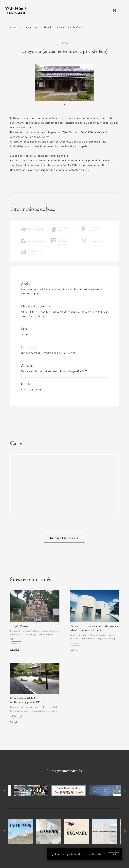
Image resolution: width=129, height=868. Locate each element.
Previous (5, 791)
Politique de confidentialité (89, 854)
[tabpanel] (65, 83)
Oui (114, 854)
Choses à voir (31, 27)
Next (124, 791)
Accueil (14, 27)
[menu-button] (122, 10)
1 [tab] (64, 104)
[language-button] (115, 10)
